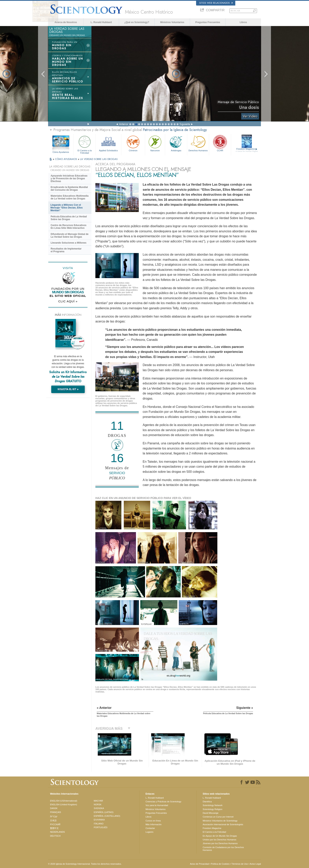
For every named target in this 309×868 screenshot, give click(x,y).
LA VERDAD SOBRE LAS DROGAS (99, 159)
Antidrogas (176, 143)
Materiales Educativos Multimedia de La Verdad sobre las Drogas (70, 197)
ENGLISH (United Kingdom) (64, 804)
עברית (54, 816)
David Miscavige (210, 813)
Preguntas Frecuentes (208, 22)
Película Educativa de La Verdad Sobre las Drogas (69, 218)
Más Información (153, 824)
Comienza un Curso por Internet (218, 817)
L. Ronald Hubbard (101, 22)
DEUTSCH (55, 836)
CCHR (220, 143)
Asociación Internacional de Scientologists (223, 824)
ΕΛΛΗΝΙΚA (99, 820)
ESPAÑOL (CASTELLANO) (107, 816)
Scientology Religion (212, 809)
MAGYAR (98, 801)
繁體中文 (54, 828)
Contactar (150, 828)
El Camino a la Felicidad (85, 144)
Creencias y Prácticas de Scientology (163, 802)
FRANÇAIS (56, 812)
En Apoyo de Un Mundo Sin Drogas (220, 836)
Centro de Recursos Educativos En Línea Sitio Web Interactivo (68, 227)
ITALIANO (99, 824)
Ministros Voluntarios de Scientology (220, 821)
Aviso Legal (255, 864)
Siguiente (185, 124)
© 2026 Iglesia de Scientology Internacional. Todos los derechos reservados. (85, 864)
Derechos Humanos (198, 143)
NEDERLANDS (57, 832)
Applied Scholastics (108, 143)
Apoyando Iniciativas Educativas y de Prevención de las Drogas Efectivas (69, 178)
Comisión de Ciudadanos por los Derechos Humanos (223, 849)
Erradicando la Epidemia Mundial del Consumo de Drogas (69, 189)
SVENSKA (99, 808)
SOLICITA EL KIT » (68, 389)
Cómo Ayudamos (61, 152)
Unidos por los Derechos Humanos (219, 840)
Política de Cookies (220, 864)
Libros (243, 22)
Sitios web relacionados (216, 3)
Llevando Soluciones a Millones (68, 243)
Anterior (124, 124)
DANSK (54, 808)
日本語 (53, 820)
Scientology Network (212, 805)
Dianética (207, 802)
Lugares (149, 832)
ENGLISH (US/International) (64, 801)
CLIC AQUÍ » (68, 301)
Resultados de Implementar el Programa (66, 250)
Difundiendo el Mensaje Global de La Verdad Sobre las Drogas (70, 235)
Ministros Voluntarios (172, 22)
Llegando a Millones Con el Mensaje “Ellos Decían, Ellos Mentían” (67, 208)
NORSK (98, 804)
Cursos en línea (153, 821)
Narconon (155, 143)
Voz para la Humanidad (157, 805)
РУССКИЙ (55, 824)
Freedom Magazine (247, 150)
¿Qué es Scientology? (137, 22)
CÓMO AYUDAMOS (66, 159)
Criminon (133, 143)
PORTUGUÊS (101, 827)
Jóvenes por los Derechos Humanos (220, 843)
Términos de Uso (240, 864)
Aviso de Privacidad (199, 864)
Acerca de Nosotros (66, 22)
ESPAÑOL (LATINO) (104, 812)
